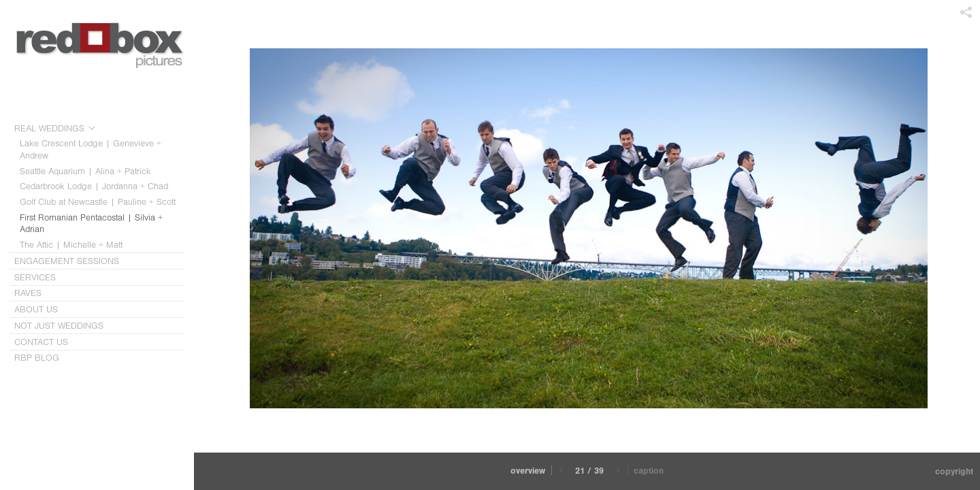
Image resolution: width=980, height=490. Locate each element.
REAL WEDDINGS (55, 129)
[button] (528, 471)
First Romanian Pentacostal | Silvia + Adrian (91, 224)
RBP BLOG (37, 358)
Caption (649, 471)
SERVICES (41, 278)
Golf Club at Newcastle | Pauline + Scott (98, 202)
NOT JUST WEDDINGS (59, 326)
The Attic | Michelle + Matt (71, 245)
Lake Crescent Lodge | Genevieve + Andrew (91, 149)
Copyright (954, 471)
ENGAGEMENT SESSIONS (73, 261)
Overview (528, 471)
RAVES (28, 293)
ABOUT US (42, 310)
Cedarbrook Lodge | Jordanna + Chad (94, 186)
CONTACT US (41, 342)
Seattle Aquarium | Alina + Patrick (85, 171)
